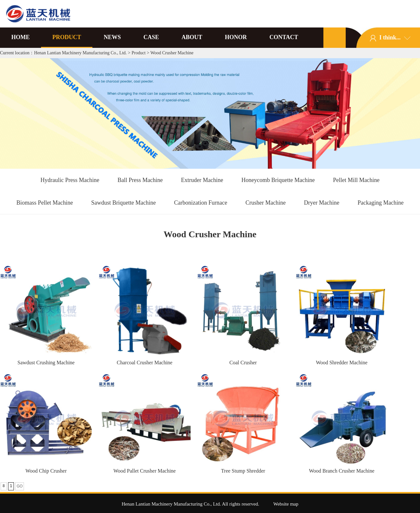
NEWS (112, 37)
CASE (151, 37)
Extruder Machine (202, 180)
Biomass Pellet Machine (45, 203)
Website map (286, 504)
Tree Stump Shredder (243, 471)
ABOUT (192, 37)
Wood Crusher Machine (172, 53)
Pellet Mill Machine (356, 180)
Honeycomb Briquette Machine (278, 180)
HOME (21, 37)
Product (139, 53)
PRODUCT (67, 37)
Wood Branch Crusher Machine (342, 471)
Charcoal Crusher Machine (144, 363)
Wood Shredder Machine (342, 363)
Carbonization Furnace (201, 203)
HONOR (236, 37)
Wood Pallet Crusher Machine (145, 471)
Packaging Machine (381, 203)
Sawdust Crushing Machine (46, 363)
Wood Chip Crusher (46, 471)
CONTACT (284, 37)
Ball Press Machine (140, 180)
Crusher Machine (266, 203)
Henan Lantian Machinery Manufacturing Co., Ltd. (80, 53)
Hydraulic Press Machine (70, 180)
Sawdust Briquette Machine (123, 203)
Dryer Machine (322, 203)
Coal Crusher (243, 363)
